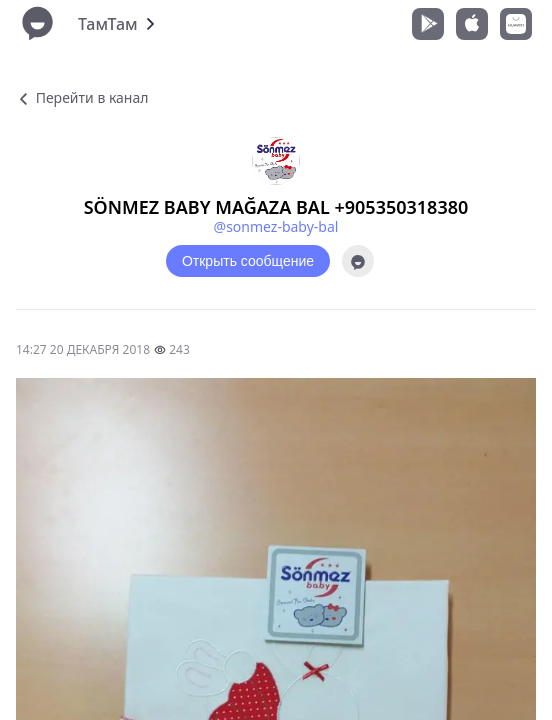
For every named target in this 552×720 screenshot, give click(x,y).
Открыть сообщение (248, 261)
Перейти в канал (82, 97)
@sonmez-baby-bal (276, 226)
